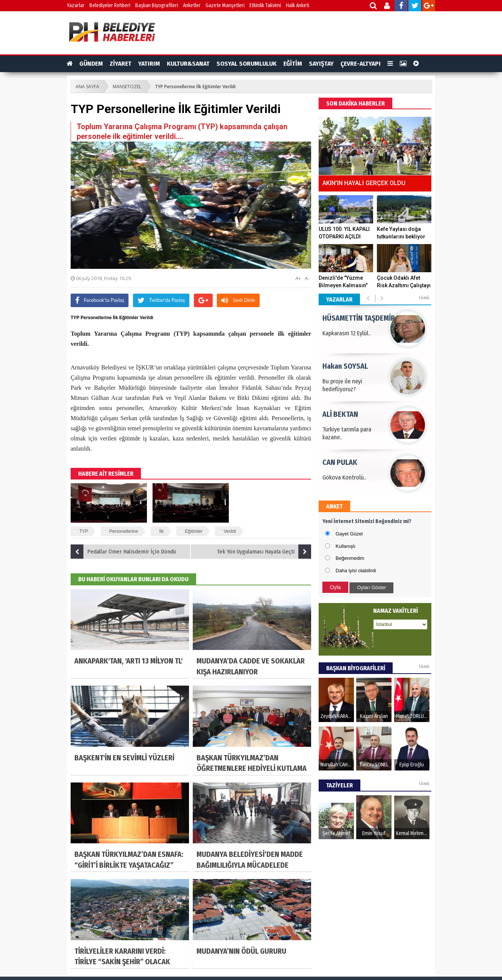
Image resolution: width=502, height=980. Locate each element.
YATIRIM (149, 64)
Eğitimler (194, 531)
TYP (84, 531)
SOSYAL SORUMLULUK (246, 64)
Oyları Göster (371, 587)
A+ (298, 278)
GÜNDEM (91, 64)
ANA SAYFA (87, 87)
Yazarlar (76, 5)
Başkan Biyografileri (157, 5)
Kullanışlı (346, 546)
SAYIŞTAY (321, 64)
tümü (424, 298)
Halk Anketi (298, 5)
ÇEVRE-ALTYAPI (361, 64)
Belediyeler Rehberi (110, 5)
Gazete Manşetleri (225, 5)
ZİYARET (121, 64)
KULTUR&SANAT (188, 64)
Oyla (335, 587)
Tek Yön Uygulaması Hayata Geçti (264, 552)
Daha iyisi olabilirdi (356, 571)
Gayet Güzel (349, 534)
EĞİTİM (293, 64)
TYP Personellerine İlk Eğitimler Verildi (195, 87)
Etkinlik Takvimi (265, 5)
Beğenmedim (350, 558)
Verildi (230, 531)
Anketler (192, 5)
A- (307, 278)
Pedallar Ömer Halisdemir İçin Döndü (123, 552)
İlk (162, 531)
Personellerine (124, 531)
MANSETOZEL (127, 87)
